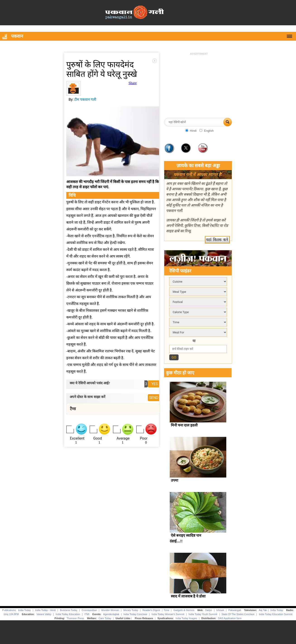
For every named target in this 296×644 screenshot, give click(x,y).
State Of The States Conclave (238, 614)
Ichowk (221, 610)
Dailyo (209, 610)
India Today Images (186, 618)
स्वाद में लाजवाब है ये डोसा (188, 596)
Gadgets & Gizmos (184, 610)
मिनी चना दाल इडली (184, 425)
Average (123, 438)
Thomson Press (75, 618)
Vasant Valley (44, 614)
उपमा (174, 480)
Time (166, 610)
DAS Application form (230, 618)
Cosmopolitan (89, 610)
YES (155, 384)
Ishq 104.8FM (11, 614)
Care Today (105, 618)
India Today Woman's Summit (168, 614)
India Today (24, 610)
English (209, 131)
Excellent (77, 438)
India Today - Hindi (45, 610)
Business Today (69, 610)
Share (133, 83)
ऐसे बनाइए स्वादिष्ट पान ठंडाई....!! (185, 538)
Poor (144, 438)
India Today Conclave (135, 614)
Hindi (193, 131)
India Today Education (68, 614)
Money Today (131, 610)
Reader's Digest (151, 610)
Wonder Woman (110, 610)
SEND (154, 398)
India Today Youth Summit (203, 614)
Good (98, 438)
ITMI (87, 614)
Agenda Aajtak (111, 614)
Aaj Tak (263, 610)
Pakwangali (235, 610)
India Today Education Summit (276, 614)
